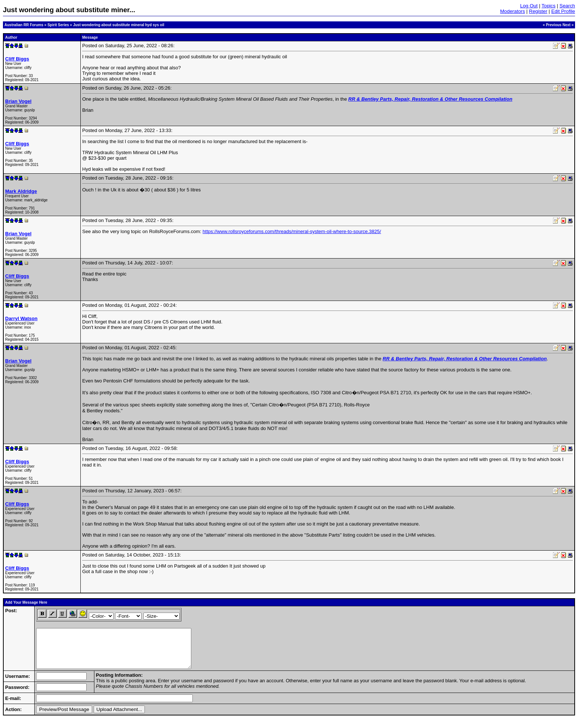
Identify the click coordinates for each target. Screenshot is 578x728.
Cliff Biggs (17, 59)
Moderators (513, 11)
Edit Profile (563, 11)
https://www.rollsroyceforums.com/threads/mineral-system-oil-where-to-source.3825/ (292, 231)
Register (538, 11)
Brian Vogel (18, 101)
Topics (549, 6)
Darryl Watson (21, 318)
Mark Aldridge (21, 191)
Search (567, 6)
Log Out (529, 6)
